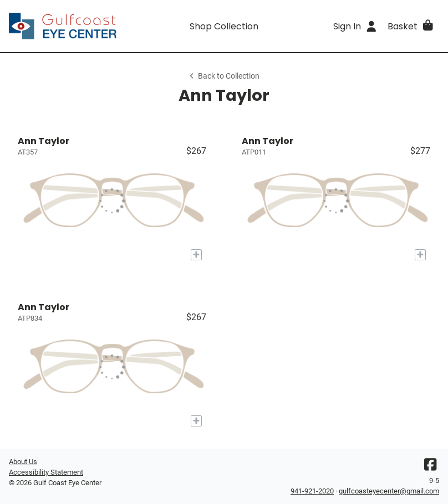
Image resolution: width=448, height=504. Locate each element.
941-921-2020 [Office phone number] (312, 491)
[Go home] (63, 26)
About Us (23, 462)
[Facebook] (430, 467)
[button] (411, 26)
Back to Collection (224, 76)
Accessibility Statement (46, 472)
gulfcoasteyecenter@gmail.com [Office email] (389, 491)
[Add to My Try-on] (196, 255)
